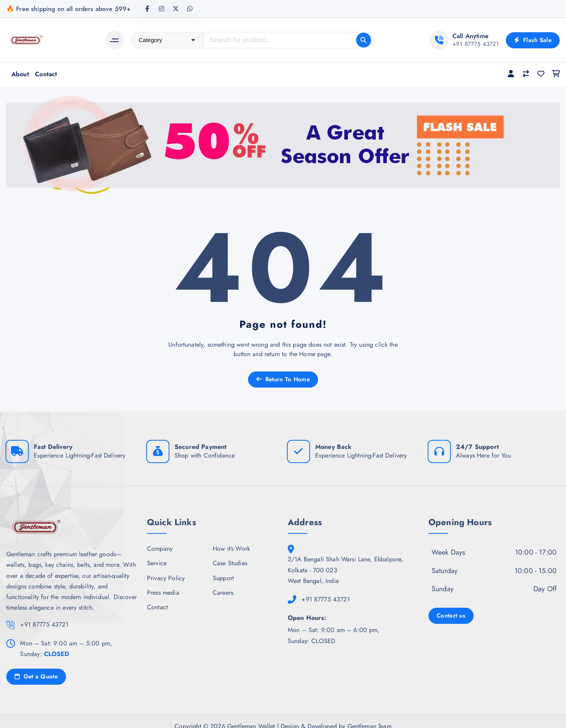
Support (223, 578)
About (20, 74)
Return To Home (283, 379)
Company (160, 549)
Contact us (451, 616)
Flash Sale (533, 40)
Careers (223, 593)
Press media (163, 593)
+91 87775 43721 (476, 44)
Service (157, 563)
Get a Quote (36, 677)
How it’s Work (231, 549)
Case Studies (230, 563)
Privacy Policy (166, 578)
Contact (46, 74)
